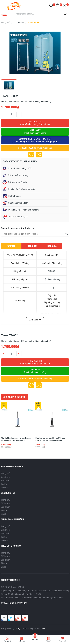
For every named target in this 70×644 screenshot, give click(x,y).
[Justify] (65, 14)
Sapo (43, 629)
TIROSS (52, 271)
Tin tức (4, 484)
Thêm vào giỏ (35, 123)
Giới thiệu (5, 477)
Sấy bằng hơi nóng (51, 279)
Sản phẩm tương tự (14, 397)
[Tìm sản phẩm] (41, 14)
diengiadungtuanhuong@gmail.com (47, 598)
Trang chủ (6, 474)
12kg (52, 287)
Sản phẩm (6, 481)
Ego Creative (23, 629)
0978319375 (28, 148)
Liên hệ (4, 488)
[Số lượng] (11, 114)
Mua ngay (35, 132)
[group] (35, 52)
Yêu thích (63, 641)
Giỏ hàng (35, 640)
